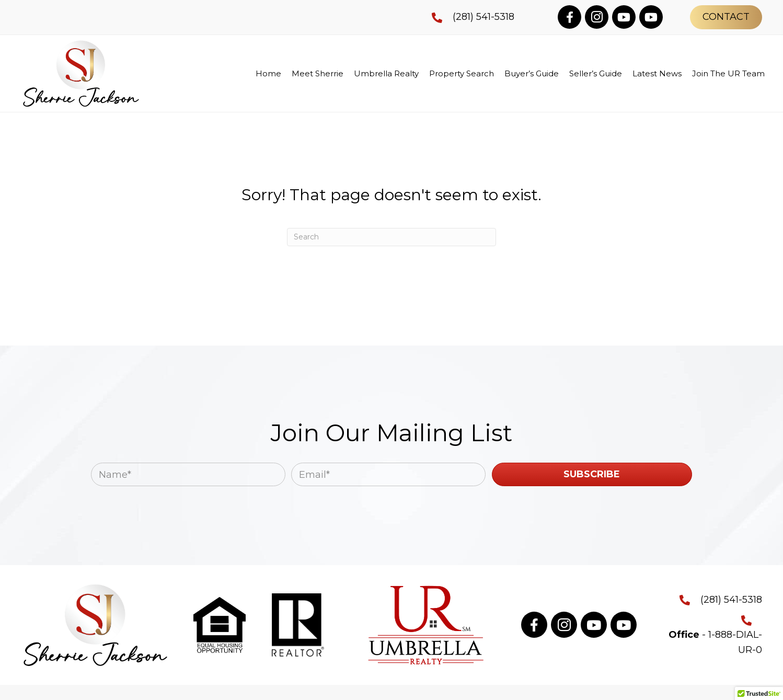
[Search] (392, 237)
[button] (569, 17)
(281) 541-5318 (483, 17)
